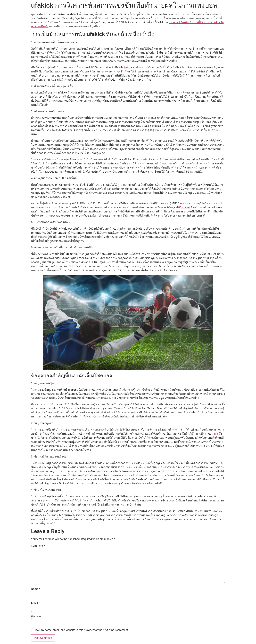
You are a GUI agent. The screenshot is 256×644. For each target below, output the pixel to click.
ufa (216, 434)
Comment (38, 546)
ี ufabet (185, 207)
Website (36, 616)
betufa (128, 67)
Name (36, 589)
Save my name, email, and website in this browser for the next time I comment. (81, 630)
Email (35, 603)
